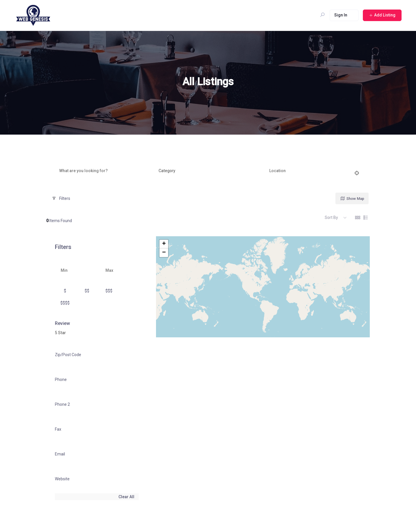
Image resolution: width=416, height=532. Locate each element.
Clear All (126, 497)
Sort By (331, 217)
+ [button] (164, 244)
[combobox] (206, 171)
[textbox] (167, 171)
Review (62, 323)
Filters (61, 198)
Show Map (352, 198)
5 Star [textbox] (60, 333)
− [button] (164, 253)
